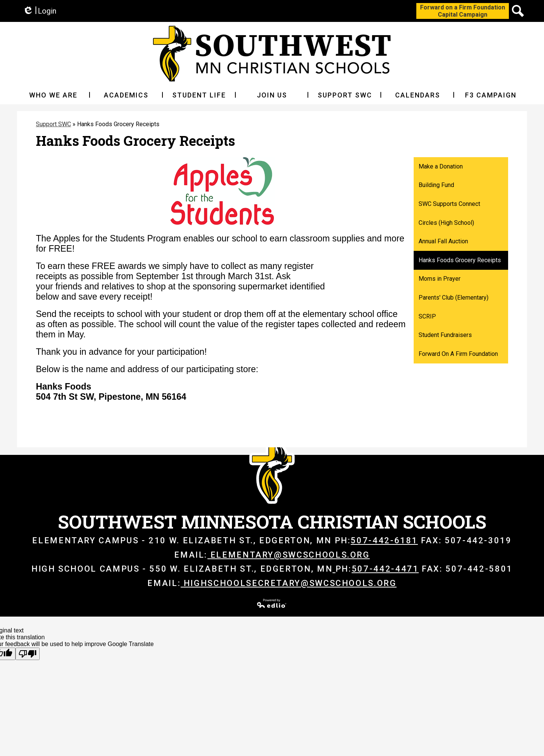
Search (518, 12)
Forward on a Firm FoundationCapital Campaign (463, 11)
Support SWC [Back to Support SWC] (53, 124)
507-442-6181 (384, 540)
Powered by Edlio (272, 603)
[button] (53, 95)
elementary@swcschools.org (289, 555)
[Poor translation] (28, 654)
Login (39, 11)
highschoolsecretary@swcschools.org (288, 583)
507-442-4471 (385, 569)
